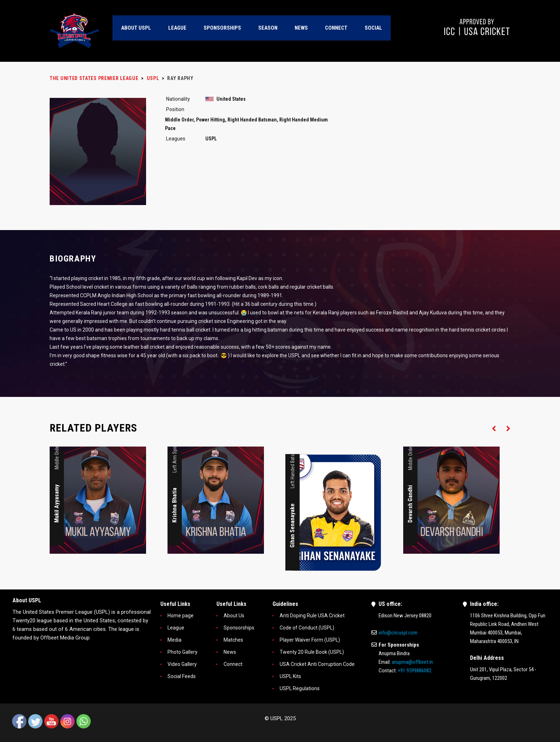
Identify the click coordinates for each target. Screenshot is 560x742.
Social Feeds (182, 676)
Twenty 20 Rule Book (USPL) (312, 652)
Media (174, 640)
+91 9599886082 (415, 671)
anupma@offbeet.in (412, 662)
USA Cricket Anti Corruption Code (317, 664)
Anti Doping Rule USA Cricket (312, 616)
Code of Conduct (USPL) (307, 628)
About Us (234, 616)
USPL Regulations (300, 688)
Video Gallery (182, 664)
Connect (233, 664)
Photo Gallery (182, 652)
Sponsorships (239, 628)
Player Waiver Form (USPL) (310, 640)
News (230, 652)
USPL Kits (290, 676)
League (176, 628)
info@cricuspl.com (398, 633)
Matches (233, 640)
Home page (181, 616)
